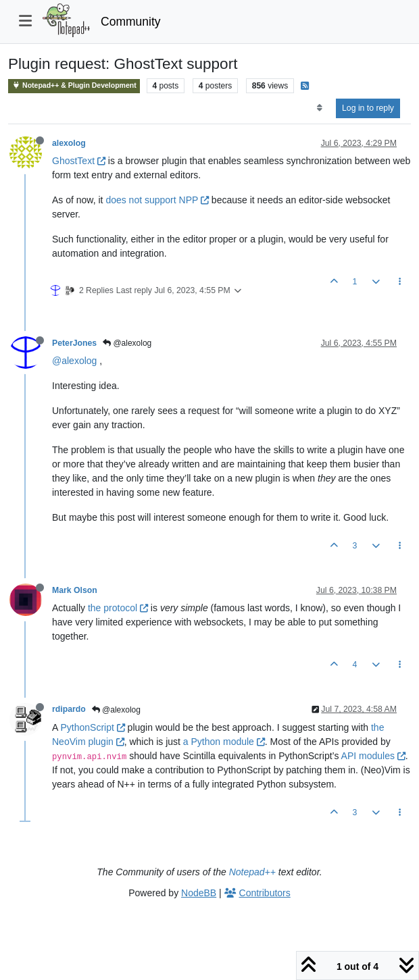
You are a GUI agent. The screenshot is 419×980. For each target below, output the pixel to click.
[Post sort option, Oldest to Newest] (319, 108)
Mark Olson (75, 590)
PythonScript (92, 727)
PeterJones (74, 343)
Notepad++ (252, 872)
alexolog (69, 143)
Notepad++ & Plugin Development (74, 85)
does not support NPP (157, 200)
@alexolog (127, 343)
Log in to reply (368, 108)
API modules (373, 756)
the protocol (118, 608)
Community (131, 22)
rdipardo (69, 709)
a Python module (224, 742)
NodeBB (199, 893)
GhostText (79, 161)
